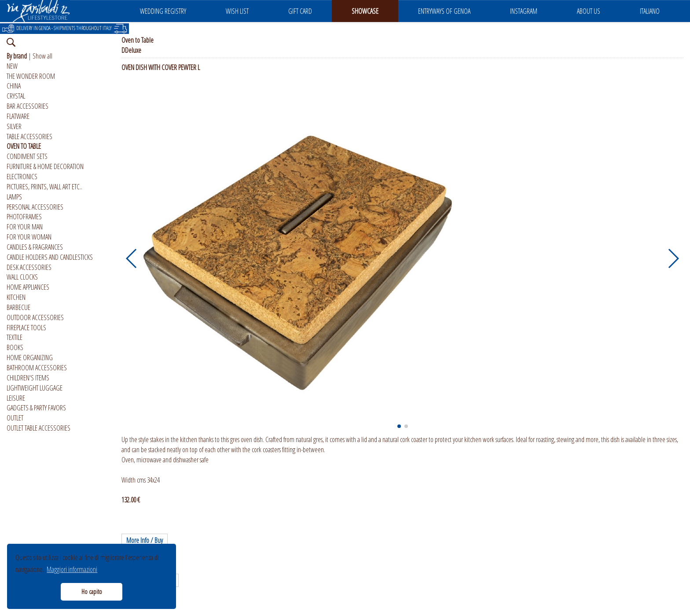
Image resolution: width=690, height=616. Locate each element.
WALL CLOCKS (22, 277)
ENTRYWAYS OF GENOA (444, 11)
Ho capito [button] (92, 592)
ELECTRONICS (22, 177)
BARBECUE (18, 307)
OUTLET (15, 418)
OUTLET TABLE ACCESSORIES (39, 428)
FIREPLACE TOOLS (26, 328)
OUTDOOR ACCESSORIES (35, 317)
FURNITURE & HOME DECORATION (45, 166)
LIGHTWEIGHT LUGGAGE (35, 388)
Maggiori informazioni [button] (72, 569)
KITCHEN (16, 297)
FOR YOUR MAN (25, 227)
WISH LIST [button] (237, 11)
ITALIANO (650, 11)
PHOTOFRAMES (24, 217)
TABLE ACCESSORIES (29, 136)
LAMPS (14, 197)
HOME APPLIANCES (28, 287)
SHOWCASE (365, 11)
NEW (12, 66)
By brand (17, 56)
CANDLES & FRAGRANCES (35, 247)
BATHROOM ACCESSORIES (37, 368)
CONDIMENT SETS (27, 156)
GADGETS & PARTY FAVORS (36, 408)
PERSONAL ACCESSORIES (35, 207)
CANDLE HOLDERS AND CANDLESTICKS (50, 257)
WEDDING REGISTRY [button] (163, 11)
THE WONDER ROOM (31, 76)
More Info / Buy (145, 540)
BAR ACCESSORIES (28, 106)
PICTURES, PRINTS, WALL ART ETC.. (44, 187)
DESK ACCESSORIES (29, 267)
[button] (132, 258)
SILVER (14, 126)
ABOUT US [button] (589, 11)
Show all (42, 56)
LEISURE (16, 398)
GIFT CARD (300, 11)
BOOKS (15, 347)
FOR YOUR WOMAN (29, 237)
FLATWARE (18, 116)
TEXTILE (15, 337)
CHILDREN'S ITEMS (28, 378)
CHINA (14, 86)
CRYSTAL (16, 96)
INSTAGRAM (524, 11)
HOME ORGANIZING (30, 358)
